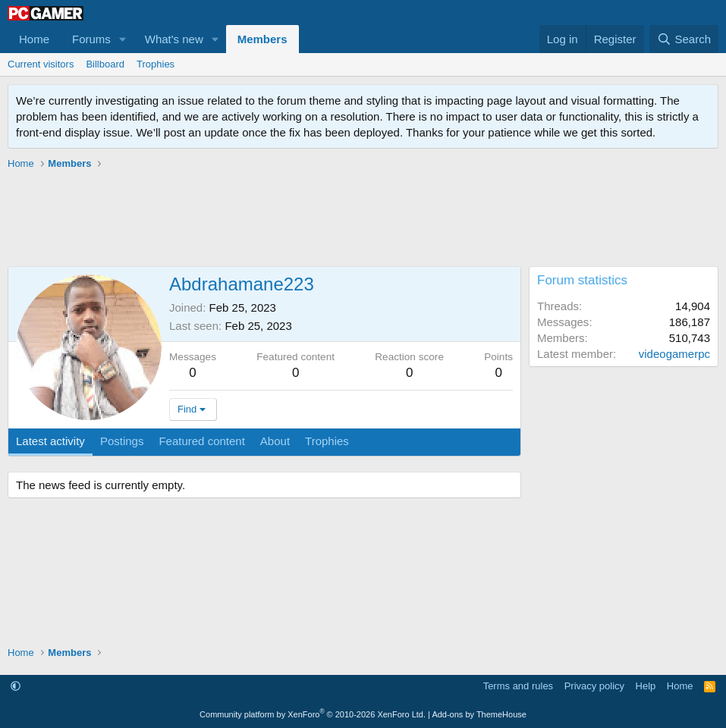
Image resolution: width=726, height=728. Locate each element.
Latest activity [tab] (50, 441)
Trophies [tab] (327, 441)
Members (262, 39)
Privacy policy (594, 686)
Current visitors (41, 64)
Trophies (156, 64)
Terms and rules (518, 686)
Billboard (105, 64)
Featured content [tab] (201, 441)
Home (34, 39)
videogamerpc (674, 354)
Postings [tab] (122, 441)
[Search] (684, 39)
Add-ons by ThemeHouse (479, 714)
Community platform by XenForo (313, 714)
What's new (174, 39)
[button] (123, 39)
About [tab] (275, 441)
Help (646, 686)
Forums (91, 39)
